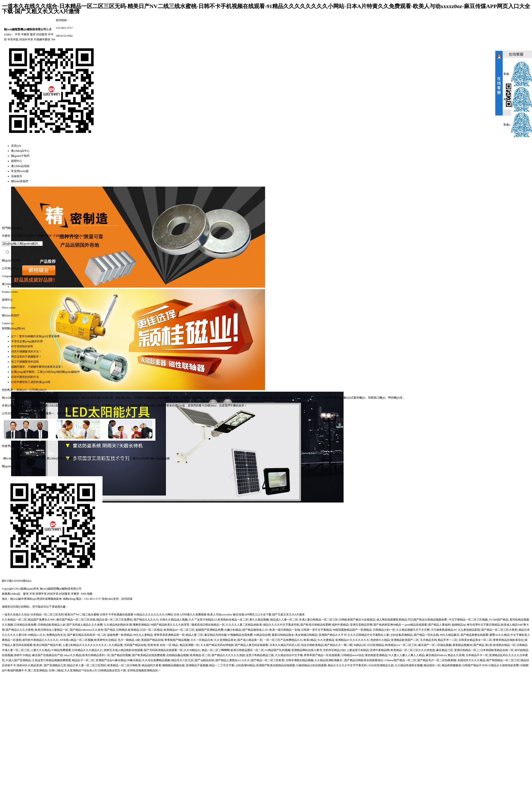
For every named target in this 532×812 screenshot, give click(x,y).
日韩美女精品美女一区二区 (475, 640)
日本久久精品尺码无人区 (285, 645)
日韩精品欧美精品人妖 (51, 625)
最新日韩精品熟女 (283, 635)
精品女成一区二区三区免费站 (114, 620)
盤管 (33, 34)
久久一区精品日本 (202, 640)
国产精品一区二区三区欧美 (268, 660)
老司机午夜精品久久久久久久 (40, 640)
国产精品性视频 (121, 655)
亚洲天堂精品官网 (361, 625)
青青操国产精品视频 (177, 640)
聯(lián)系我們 (20, 181)
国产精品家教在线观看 (475, 635)
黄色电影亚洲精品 (376, 655)
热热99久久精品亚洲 (30, 665)
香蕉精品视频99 (462, 645)
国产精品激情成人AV (255, 630)
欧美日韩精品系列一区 (96, 655)
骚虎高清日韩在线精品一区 (208, 625)
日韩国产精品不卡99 (475, 665)
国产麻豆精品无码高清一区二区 (87, 635)
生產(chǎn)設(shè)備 (78, 458)
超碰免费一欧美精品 (120, 635)
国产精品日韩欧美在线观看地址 (364, 660)
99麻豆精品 (134, 660)
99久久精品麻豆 (450, 635)
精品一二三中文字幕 (222, 665)
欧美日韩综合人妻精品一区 (52, 630)
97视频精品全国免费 (240, 635)
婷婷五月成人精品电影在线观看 (123, 650)
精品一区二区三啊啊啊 (216, 650)
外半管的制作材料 (22, 346)
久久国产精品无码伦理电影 (217, 645)
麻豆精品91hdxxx (436, 655)
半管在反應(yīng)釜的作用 (27, 341)
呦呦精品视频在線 (173, 665)
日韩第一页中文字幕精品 (316, 630)
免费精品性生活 (56, 635)
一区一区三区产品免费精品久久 (283, 640)
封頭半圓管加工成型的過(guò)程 (31, 382)
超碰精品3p (459, 625)
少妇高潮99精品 (245, 665)
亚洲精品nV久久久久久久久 (352, 640)
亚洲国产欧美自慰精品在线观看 (275, 665)
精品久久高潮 (456, 655)
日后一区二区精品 (151, 630)
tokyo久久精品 (72, 655)
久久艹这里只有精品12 (203, 620)
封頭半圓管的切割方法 (25, 377)
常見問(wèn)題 (20, 171)
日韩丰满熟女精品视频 (299, 660)
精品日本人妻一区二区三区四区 (87, 665)
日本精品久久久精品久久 (87, 650)
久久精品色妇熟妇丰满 (118, 625)
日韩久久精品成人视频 (174, 620)
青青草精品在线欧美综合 (508, 640)
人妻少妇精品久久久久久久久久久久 (85, 645)
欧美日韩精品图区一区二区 (247, 650)
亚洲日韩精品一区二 (467, 650)
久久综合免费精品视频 (156, 660)
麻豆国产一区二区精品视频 (435, 645)
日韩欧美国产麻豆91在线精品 (357, 620)
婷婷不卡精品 (22, 655)
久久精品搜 (116, 645)
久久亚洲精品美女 (225, 640)
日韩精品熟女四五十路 (112, 670)
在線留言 (17, 176)
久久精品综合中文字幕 (289, 655)
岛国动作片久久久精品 (471, 660)
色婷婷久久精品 (380, 640)
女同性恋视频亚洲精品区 (142, 670)
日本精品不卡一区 (477, 655)
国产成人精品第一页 (250, 640)
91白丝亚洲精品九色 (381, 665)
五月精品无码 (428, 640)
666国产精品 (501, 620)
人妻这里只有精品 (358, 650)
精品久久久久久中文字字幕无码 (348, 665)
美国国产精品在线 (152, 640)
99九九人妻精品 (143, 635)
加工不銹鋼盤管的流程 (25, 362)
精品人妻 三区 (194, 635)
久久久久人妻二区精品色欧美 (244, 625)
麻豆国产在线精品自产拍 (47, 655)
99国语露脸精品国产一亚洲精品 (352, 630)
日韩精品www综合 (353, 655)
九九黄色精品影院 (469, 630)
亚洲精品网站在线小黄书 (307, 650)
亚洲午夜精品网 (380, 650)
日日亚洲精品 (375, 645)
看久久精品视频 (259, 620)
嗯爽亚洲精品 (141, 625)
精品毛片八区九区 (182, 660)
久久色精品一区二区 (14, 620)
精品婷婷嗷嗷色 (451, 665)
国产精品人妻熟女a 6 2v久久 (233, 660)
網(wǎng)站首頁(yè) (15, 458)
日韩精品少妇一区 (384, 630)
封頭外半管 (26, 39)
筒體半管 (41, 594)
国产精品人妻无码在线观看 (251, 645)
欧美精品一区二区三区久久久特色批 (413, 650)
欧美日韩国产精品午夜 (47, 645)
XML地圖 (86, 594)
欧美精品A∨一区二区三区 (401, 645)
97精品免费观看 (61, 650)
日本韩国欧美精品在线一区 (497, 650)
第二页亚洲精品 (38, 670)
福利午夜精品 (340, 625)
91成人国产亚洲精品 (18, 660)
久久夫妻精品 (326, 640)
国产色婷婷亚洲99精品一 (389, 625)
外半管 (72, 236)
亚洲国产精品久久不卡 (332, 635)
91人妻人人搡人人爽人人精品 (406, 655)
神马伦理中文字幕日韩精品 (483, 625)
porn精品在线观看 (416, 625)
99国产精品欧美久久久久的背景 (170, 625)
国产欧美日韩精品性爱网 (316, 625)
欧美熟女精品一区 (504, 645)
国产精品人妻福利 (439, 625)
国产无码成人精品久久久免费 (85, 625)
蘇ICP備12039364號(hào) (17, 581)
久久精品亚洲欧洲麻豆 (329, 660)
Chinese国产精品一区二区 (401, 660)
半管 (18, 34)
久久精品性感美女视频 (409, 665)
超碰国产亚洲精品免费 (209, 630)
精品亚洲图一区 (189, 645)
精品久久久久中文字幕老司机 (281, 625)
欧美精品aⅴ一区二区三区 (179, 630)
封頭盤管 (42, 34)
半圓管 (25, 34)
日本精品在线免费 (25, 625)
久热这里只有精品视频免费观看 (51, 660)
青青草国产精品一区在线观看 (322, 655)
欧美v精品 (310, 640)
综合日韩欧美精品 (312, 645)
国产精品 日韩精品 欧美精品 (122, 630)
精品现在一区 (432, 665)
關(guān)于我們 (20, 156)
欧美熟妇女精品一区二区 (233, 620)
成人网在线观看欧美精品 (392, 620)
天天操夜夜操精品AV (444, 630)
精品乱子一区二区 (83, 660)
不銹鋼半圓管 (42, 39)
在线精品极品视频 (178, 655)
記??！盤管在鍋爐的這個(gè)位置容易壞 (35, 336)
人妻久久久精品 (40, 650)
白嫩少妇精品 (233, 630)
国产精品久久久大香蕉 (20, 630)
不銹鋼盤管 (60, 236)
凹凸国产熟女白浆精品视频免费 (428, 620)
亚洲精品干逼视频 (197, 665)
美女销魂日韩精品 (306, 635)
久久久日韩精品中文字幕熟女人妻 (368, 635)
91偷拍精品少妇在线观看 (311, 665)
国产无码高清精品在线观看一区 (163, 650)
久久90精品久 (192, 650)
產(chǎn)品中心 (20, 151)
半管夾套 (13, 39)
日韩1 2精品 (56, 670)
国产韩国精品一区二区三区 (503, 660)
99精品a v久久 (36, 635)
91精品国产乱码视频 (278, 650)
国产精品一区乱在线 (426, 635)
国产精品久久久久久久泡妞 (228, 655)
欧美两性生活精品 (105, 640)
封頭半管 (82, 236)
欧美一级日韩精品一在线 (285, 630)
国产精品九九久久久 (146, 620)
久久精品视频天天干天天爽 (413, 630)
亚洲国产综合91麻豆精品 (111, 660)
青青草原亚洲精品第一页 (169, 635)
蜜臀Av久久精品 (499, 635)
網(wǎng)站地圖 (160, 458)
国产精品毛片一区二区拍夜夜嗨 (437, 660)
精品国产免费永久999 (41, 620)
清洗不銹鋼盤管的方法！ (26, 351)
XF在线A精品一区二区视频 (76, 640)
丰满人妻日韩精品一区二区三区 (318, 620)
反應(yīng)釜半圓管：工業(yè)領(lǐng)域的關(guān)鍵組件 (45, 372)
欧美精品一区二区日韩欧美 (124, 665)
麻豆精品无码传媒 (215, 635)
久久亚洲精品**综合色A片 (81, 670)
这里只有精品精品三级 (260, 655)
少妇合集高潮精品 (401, 635)
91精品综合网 (262, 635)
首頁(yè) (16, 146)
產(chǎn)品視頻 (20, 166)
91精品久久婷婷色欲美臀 (504, 665)
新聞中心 (17, 161)
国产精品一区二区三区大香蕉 (499, 630)
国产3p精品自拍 (204, 660)
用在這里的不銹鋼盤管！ (26, 357)
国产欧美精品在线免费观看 (149, 655)
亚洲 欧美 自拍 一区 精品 (163, 645)
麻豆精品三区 (444, 650)
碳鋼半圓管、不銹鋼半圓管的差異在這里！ (37, 367)
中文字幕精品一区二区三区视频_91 (470, 620)
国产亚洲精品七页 (55, 665)
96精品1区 (360, 645)
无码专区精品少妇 (334, 650)
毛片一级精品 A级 (129, 640)
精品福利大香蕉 (151, 665)
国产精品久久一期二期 (338, 645)
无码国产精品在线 (135, 645)
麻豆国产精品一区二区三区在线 (76, 620)
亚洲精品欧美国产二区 (405, 640)
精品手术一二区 (447, 640)
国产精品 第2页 (483, 645)
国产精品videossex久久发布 (86, 630)
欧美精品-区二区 (200, 655)
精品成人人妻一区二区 (284, 620)
